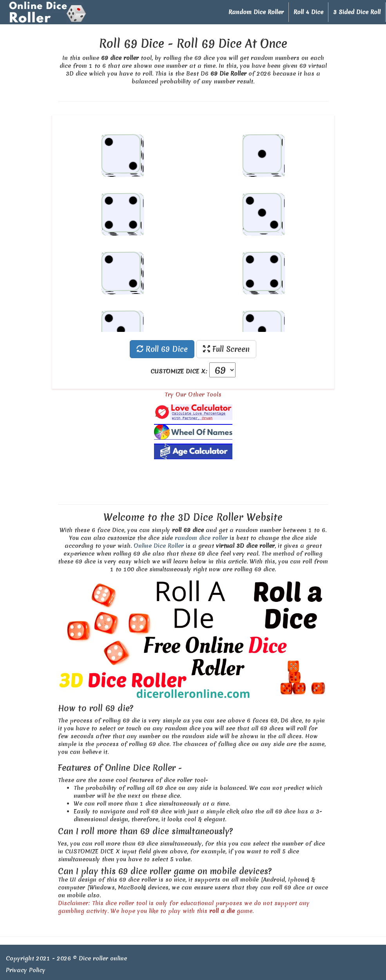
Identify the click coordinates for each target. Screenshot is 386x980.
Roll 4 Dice (308, 12)
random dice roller (201, 538)
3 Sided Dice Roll (357, 12)
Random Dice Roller (256, 12)
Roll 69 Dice (162, 349)
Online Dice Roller (159, 546)
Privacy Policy (26, 970)
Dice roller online (103, 958)
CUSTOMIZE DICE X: (179, 371)
